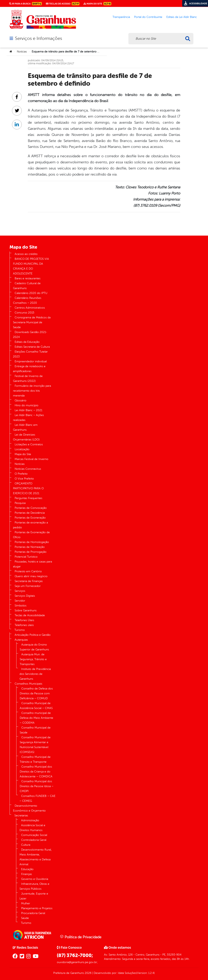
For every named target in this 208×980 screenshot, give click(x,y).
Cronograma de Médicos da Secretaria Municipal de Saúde (32, 322)
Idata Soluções (127, 973)
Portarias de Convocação (31, 508)
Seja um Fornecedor (28, 586)
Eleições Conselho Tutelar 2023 (30, 354)
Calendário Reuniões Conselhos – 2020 (27, 300)
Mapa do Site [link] (97, 4)
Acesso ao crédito (26, 254)
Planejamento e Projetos (37, 908)
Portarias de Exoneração (30, 518)
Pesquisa (20, 503)
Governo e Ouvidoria (35, 879)
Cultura (26, 845)
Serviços (20, 591)
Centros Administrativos (30, 308)
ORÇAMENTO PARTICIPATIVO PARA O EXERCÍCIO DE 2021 (28, 488)
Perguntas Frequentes (28, 498)
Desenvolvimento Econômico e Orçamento (29, 808)
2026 (88, 973)
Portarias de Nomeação (30, 547)
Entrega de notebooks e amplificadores (29, 369)
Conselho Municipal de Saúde (35, 730)
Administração (30, 820)
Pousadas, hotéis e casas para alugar (32, 564)
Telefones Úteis (24, 620)
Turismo (20, 630)
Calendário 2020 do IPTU (31, 293)
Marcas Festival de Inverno (31, 459)
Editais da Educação (27, 342)
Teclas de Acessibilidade (30, 615)
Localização (22, 449)
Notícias (22, 52)
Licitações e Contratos (29, 444)
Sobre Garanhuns (26, 610)
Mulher (26, 903)
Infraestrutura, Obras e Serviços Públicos (34, 886)
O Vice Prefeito (24, 479)
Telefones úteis (24, 625)
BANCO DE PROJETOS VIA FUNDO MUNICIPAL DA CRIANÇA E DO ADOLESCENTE (31, 266)
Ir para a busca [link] (25, 4)
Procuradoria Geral (33, 913)
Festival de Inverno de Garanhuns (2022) (28, 379)
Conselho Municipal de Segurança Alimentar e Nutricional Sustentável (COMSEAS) (35, 745)
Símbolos (21, 606)
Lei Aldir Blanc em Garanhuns (25, 427)
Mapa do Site (23, 454)
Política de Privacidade (81, 937)
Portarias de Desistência (30, 513)
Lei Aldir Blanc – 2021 (28, 410)
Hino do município (27, 405)
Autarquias (21, 640)
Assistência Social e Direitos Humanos (32, 828)
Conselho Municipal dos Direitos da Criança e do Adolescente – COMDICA (36, 772)
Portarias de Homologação (32, 542)
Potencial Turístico (26, 557)
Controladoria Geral (34, 840)
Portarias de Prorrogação (31, 552)
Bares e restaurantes (28, 278)
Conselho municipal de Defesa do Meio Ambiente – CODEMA (36, 718)
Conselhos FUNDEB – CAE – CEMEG (37, 798)
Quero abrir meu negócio (31, 576)
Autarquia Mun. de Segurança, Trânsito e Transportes (33, 659)
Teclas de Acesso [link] (63, 4)
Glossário (21, 400)
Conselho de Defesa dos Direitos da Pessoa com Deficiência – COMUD (36, 693)
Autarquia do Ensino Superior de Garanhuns (34, 647)
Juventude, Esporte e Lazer (34, 896)
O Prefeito (21, 474)
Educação (27, 869)
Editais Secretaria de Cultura (32, 347)
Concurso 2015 (24, 313)
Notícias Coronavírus (28, 469)
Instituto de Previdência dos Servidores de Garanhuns (35, 674)
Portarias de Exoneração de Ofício (31, 535)
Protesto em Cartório (28, 571)
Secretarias (21, 816)
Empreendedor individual (31, 361)
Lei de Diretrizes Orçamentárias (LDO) (26, 437)
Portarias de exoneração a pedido (30, 525)
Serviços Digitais (25, 596)
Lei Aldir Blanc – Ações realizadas (28, 418)
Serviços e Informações (38, 38)
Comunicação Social (34, 835)
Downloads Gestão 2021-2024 (30, 335)
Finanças (27, 874)
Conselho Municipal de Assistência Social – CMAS (36, 706)
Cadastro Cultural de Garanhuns (27, 286)
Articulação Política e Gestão (33, 635)
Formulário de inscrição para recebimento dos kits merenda (32, 391)
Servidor (20, 601)
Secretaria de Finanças (29, 581)
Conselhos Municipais (28, 684)
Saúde (25, 918)
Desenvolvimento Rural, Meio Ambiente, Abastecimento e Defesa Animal (36, 857)
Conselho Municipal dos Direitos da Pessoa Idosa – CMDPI (37, 786)
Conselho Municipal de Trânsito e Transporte (35, 759)
